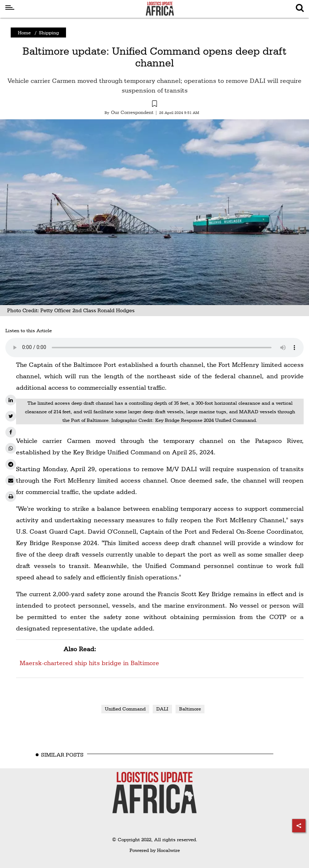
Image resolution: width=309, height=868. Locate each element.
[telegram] (11, 464)
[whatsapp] (11, 448)
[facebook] (11, 432)
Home (24, 33)
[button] (154, 105)
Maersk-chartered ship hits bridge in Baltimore (89, 655)
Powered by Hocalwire (155, 850)
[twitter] (11, 416)
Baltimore (190, 709)
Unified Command (125, 709)
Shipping (49, 33)
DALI (162, 709)
